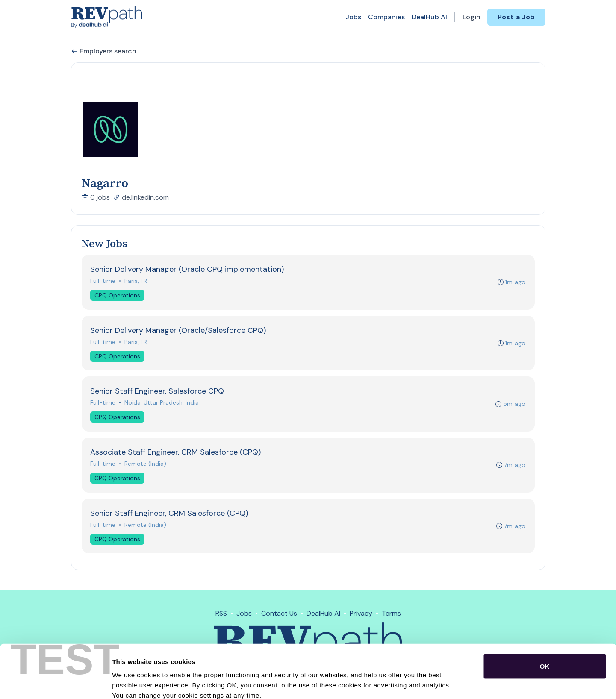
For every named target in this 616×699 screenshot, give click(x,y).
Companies (386, 17)
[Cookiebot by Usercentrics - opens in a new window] (55, 682)
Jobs (353, 17)
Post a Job (516, 17)
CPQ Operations (118, 295)
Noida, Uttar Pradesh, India (162, 403)
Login (472, 17)
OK (545, 618)
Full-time (103, 281)
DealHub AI (429, 17)
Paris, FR (136, 281)
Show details (449, 682)
